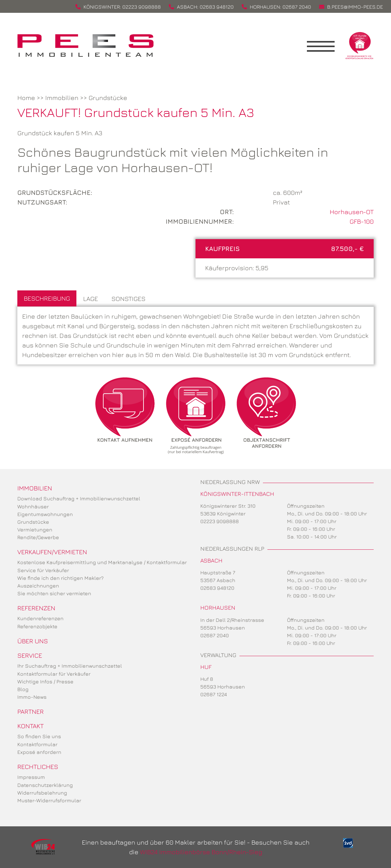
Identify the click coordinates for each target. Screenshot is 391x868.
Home (26, 98)
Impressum (31, 777)
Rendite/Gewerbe (38, 537)
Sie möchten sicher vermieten (54, 593)
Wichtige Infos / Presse (45, 681)
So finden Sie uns (39, 736)
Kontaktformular (37, 744)
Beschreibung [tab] (47, 298)
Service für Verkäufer (43, 570)
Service (30, 655)
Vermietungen (35, 530)
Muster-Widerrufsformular (49, 800)
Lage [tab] (91, 299)
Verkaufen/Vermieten (52, 552)
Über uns (33, 641)
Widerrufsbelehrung (42, 793)
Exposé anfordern (39, 752)
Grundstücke (108, 98)
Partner (30, 711)
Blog (23, 689)
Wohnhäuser (33, 506)
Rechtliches (38, 767)
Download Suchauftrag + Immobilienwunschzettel (79, 498)
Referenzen (36, 608)
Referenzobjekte (37, 626)
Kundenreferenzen (40, 618)
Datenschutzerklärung (45, 785)
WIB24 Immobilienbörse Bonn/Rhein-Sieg (201, 852)
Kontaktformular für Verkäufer (54, 674)
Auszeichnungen (38, 586)
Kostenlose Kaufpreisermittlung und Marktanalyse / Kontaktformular (102, 562)
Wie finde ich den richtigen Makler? (61, 578)
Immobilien (62, 98)
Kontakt (30, 726)
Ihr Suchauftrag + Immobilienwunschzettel (70, 666)
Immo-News (32, 697)
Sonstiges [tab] (128, 299)
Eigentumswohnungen (45, 514)
